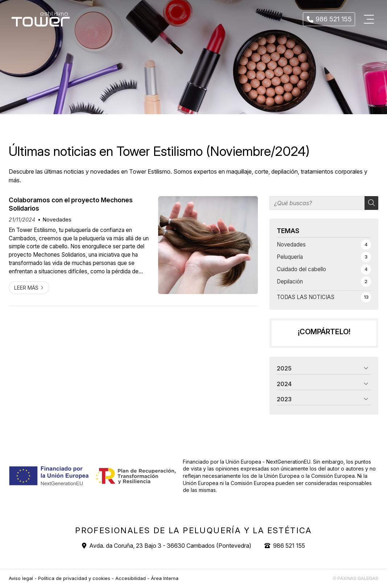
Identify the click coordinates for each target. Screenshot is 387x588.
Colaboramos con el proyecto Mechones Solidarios (71, 204)
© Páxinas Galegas (356, 579)
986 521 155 (289, 546)
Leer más (26, 288)
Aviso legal (21, 578)
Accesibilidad (131, 578)
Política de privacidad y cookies (74, 578)
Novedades (57, 220)
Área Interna (165, 578)
